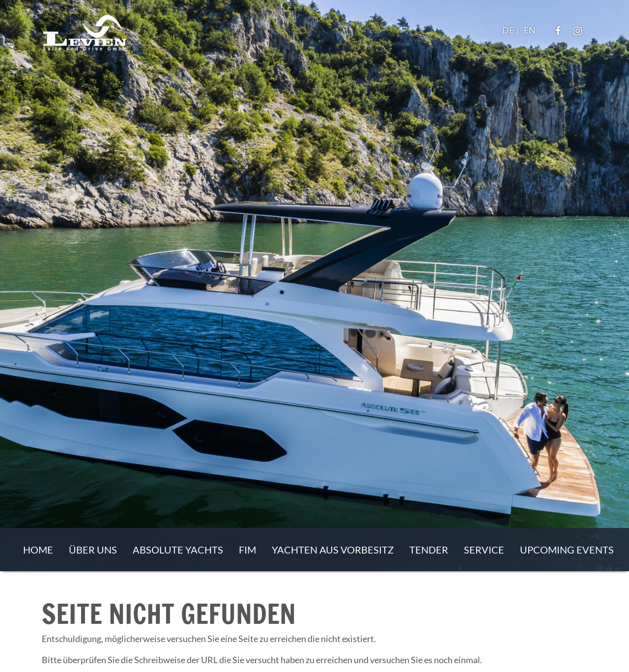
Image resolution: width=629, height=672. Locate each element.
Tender (429, 550)
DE (508, 30)
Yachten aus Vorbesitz (333, 550)
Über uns (93, 550)
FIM (247, 550)
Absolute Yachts (178, 550)
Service (484, 550)
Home (38, 550)
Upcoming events (567, 550)
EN (530, 30)
